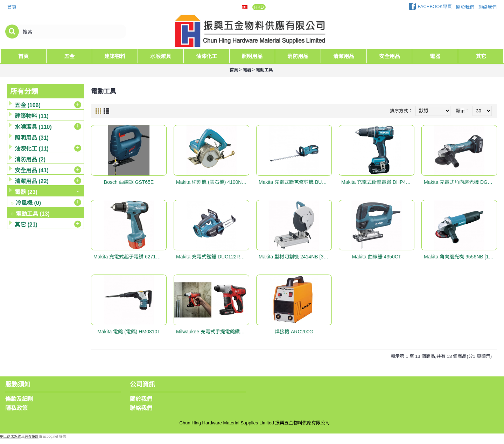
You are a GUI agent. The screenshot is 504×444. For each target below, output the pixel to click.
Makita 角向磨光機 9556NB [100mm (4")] (460, 257)
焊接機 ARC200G (294, 332)
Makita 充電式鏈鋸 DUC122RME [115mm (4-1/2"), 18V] (213, 257)
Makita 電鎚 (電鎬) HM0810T (129, 332)
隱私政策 (16, 408)
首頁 (234, 70)
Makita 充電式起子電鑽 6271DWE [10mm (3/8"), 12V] (130, 257)
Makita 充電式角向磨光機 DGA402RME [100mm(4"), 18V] (460, 182)
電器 (247, 70)
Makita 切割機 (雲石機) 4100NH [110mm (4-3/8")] (213, 182)
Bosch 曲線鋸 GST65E (129, 182)
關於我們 (141, 399)
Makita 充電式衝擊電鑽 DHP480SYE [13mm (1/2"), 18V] (378, 182)
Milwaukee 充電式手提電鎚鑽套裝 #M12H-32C (213, 332)
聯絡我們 (141, 408)
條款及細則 (19, 399)
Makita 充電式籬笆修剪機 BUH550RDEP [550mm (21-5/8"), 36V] (295, 182)
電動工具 (264, 70)
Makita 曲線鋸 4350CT (377, 257)
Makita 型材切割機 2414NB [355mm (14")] (295, 257)
